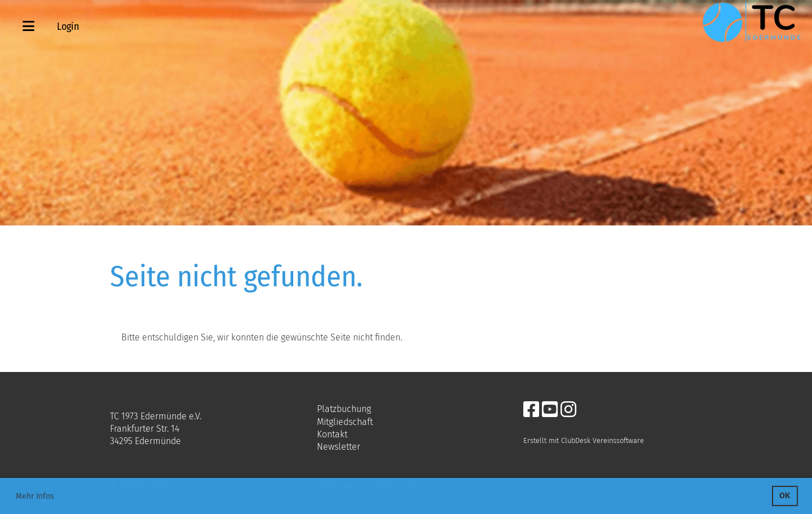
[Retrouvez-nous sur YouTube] (550, 410)
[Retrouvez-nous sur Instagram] (568, 410)
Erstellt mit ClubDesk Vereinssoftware (584, 440)
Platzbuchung (344, 409)
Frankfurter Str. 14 (145, 429)
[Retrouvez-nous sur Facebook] (531, 410)
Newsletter (339, 447)
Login (68, 26)
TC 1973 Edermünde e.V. (156, 416)
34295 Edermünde (145, 441)
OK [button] (785, 496)
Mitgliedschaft (345, 422)
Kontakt (332, 434)
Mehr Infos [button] (35, 496)
